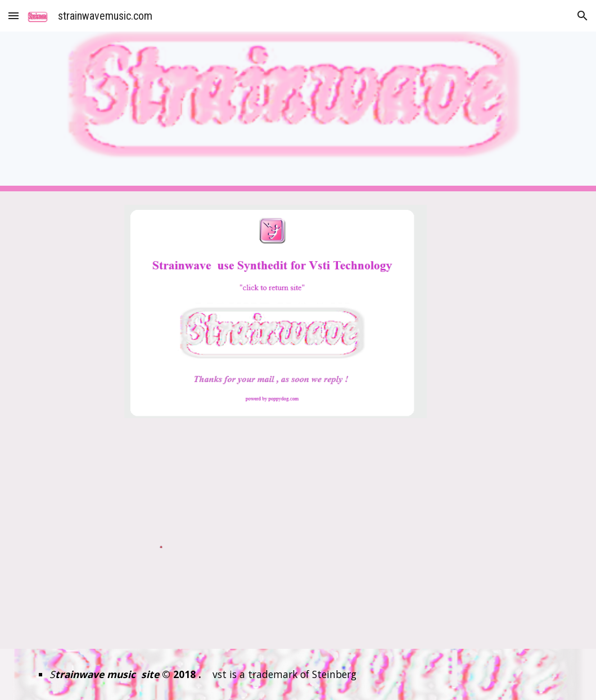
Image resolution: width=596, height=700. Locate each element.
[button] (13, 15)
